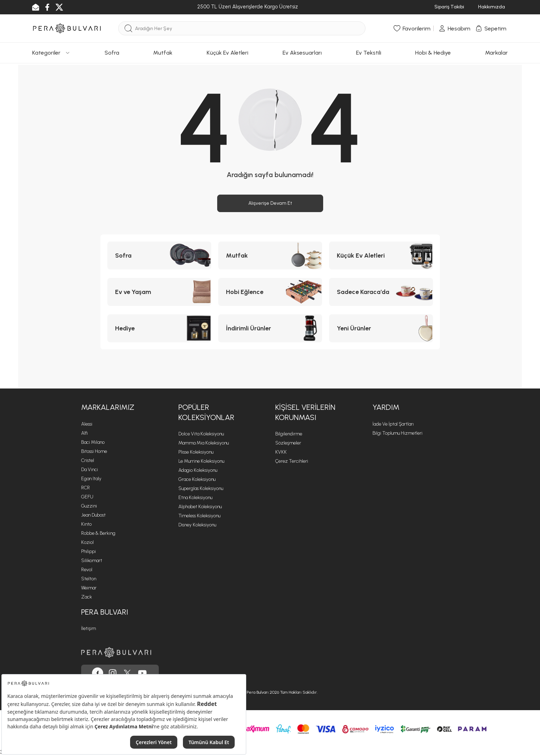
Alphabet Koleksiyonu (200, 507)
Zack (87, 597)
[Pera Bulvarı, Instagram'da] (113, 673)
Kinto (86, 524)
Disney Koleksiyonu (197, 525)
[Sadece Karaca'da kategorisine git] (381, 292)
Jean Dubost (93, 515)
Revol (87, 570)
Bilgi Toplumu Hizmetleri (397, 433)
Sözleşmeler (288, 443)
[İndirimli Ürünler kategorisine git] (270, 328)
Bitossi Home (94, 451)
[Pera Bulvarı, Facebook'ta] (98, 673)
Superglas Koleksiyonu (201, 488)
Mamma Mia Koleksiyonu (204, 443)
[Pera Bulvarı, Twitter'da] (127, 673)
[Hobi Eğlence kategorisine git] (270, 292)
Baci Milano (93, 442)
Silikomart (92, 561)
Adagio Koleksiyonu (198, 470)
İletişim (88, 628)
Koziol (87, 542)
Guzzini (89, 506)
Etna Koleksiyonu (195, 498)
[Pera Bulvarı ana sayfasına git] (116, 652)
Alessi (87, 424)
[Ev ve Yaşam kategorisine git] (159, 292)
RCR (86, 488)
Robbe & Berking (98, 533)
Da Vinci (90, 470)
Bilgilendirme (289, 434)
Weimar (89, 588)
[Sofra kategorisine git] (159, 255)
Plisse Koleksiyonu (196, 452)
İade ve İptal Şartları (393, 424)
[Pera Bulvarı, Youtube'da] (142, 673)
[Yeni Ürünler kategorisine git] (381, 328)
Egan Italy (91, 479)
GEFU (87, 497)
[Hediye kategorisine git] (159, 328)
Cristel (88, 460)
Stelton (89, 579)
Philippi (88, 551)
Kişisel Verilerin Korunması (305, 412)
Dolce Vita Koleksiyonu (201, 434)
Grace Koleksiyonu (197, 479)
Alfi (84, 433)
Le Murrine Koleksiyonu (201, 461)
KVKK (281, 452)
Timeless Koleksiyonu (199, 516)
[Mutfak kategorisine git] (270, 255)
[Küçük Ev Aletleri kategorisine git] (381, 255)
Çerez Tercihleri (292, 461)
